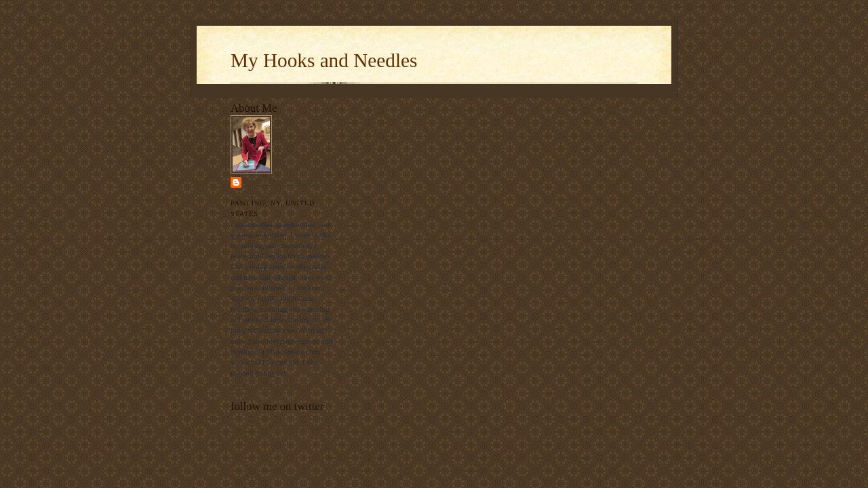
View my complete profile (270, 386)
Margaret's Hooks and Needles (284, 187)
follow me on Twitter (300, 426)
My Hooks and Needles (324, 60)
